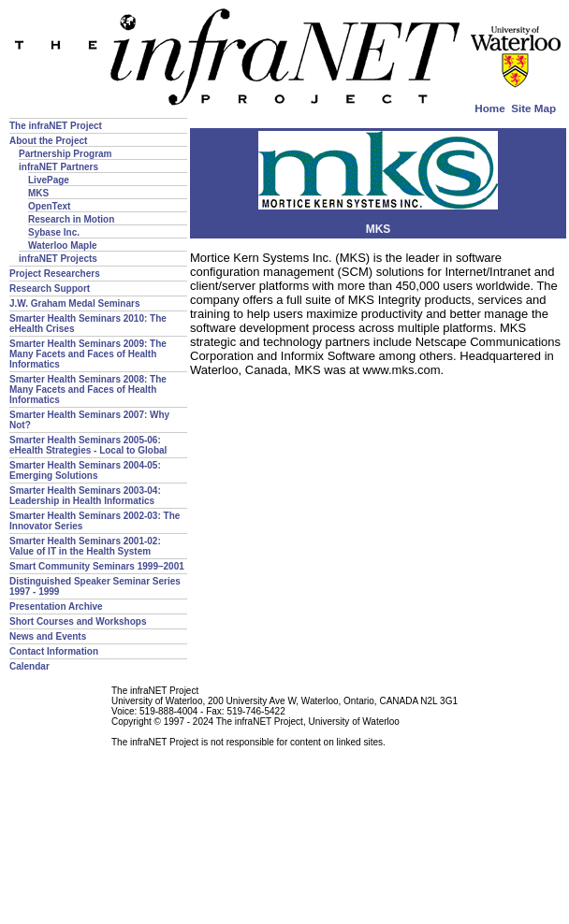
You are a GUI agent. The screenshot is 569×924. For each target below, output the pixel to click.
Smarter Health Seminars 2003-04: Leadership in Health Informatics (85, 496)
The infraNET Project (56, 126)
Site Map (533, 108)
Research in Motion (71, 219)
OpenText (49, 206)
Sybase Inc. (54, 232)
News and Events (48, 636)
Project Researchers (55, 274)
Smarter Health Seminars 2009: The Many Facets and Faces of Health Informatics (88, 354)
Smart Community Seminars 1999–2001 (97, 566)
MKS (38, 193)
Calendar (29, 666)
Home (489, 108)
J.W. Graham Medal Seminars (75, 303)
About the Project (48, 141)
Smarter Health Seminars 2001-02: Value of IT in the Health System (85, 546)
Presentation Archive (56, 606)
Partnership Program (65, 154)
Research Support (50, 289)
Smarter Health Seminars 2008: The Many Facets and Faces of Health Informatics (88, 390)
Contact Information (54, 651)
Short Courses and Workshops (78, 621)
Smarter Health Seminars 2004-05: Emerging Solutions (85, 470)
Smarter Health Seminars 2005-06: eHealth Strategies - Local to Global (88, 445)
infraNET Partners (58, 167)
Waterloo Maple (63, 245)
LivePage (49, 180)
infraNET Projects (58, 259)
